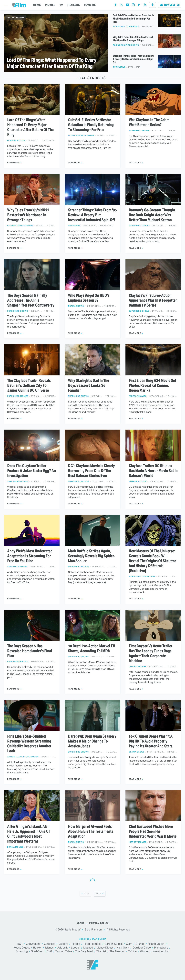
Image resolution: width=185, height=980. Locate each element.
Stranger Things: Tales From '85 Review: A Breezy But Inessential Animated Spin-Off (133, 59)
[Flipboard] (139, 5)
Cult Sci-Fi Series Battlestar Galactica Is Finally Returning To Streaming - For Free (133, 19)
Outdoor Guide (142, 948)
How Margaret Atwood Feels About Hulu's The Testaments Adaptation (91, 831)
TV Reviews (119, 67)
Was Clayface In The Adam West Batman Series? (149, 122)
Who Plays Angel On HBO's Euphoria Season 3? (89, 298)
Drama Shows (76, 306)
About (80, 923)
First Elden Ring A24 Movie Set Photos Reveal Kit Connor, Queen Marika (152, 385)
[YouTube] (127, 5)
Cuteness (50, 944)
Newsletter (170, 5)
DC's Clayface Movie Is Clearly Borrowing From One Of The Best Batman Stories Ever (91, 471)
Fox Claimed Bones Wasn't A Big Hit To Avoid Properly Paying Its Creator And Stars (151, 741)
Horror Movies (137, 481)
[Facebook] (116, 5)
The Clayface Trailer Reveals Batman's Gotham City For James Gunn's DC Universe (29, 385)
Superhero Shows (139, 131)
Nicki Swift (123, 948)
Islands (49, 948)
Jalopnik (62, 948)
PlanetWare (161, 948)
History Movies (138, 842)
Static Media (72, 930)
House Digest (22, 948)
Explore (63, 944)
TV (61, 5)
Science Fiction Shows (126, 27)
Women (145, 952)
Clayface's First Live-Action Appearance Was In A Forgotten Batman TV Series (153, 300)
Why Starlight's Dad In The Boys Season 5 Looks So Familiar (89, 385)
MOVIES (50, 5)
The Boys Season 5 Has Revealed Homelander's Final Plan (30, 651)
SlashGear (37, 952)
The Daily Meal (84, 952)
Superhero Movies (139, 226)
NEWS (37, 5)
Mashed (88, 948)
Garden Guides (114, 944)
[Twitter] (122, 5)
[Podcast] (153, 5)
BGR (20, 944)
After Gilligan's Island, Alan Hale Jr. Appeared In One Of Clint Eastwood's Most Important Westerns (29, 834)
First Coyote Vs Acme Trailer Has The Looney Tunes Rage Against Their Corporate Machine (151, 653)
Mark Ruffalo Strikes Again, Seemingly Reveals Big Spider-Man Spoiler (92, 556)
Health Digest (156, 944)
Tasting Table (64, 952)
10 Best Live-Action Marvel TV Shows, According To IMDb (92, 649)
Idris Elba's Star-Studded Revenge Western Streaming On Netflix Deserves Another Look (29, 744)
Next (98, 894)
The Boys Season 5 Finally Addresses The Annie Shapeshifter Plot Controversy (31, 300)
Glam (129, 944)
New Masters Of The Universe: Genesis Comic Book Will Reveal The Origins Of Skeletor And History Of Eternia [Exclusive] (152, 561)
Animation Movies (17, 567)
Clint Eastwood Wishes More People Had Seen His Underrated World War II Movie (153, 831)
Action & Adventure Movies (23, 757)
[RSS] (145, 5)
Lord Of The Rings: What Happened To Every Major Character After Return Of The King (51, 63)
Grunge (140, 944)
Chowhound (33, 944)
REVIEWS (90, 5)
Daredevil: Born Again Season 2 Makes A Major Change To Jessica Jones (92, 741)
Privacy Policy (99, 923)
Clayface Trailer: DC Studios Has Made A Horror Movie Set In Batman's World (153, 471)
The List (101, 952)
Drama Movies (15, 847)
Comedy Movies (138, 667)
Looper (75, 948)
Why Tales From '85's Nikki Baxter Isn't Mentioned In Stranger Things (133, 39)
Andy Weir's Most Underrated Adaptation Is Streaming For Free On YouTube (30, 556)
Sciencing (22, 952)
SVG (49, 952)
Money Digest (105, 948)
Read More (13, 163)
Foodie (76, 944)
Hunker (37, 948)
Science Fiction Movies (142, 577)
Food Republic (92, 944)
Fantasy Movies (15, 18)
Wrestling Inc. (161, 952)
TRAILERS (73, 5)
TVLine (132, 952)
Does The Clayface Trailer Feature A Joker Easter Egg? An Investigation (31, 471)
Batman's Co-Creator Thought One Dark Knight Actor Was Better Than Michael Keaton (152, 215)
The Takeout (117, 952)
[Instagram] (133, 5)
